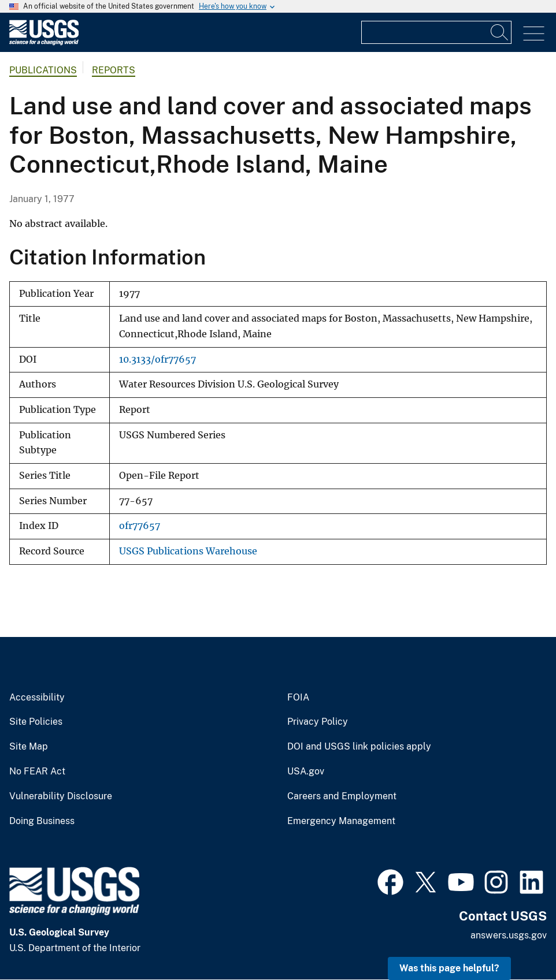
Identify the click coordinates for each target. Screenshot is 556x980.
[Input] (436, 32)
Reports (114, 70)
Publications (43, 70)
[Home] (44, 42)
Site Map (29, 747)
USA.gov (306, 772)
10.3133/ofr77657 (157, 359)
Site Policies (36, 722)
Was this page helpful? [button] (449, 968)
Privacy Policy (318, 722)
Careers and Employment (342, 796)
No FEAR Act (37, 772)
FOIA (298, 698)
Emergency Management (341, 821)
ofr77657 (140, 526)
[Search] (500, 32)
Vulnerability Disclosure (61, 796)
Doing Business (42, 821)
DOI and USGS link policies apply (359, 747)
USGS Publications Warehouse (188, 551)
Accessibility (37, 698)
